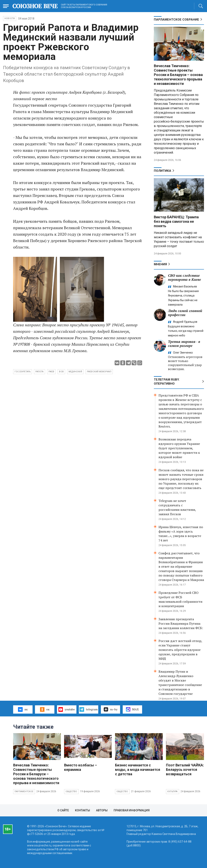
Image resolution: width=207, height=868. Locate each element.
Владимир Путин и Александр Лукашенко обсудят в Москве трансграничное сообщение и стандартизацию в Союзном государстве (180, 683)
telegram (88, 709)
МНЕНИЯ (160, 264)
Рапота (39, 372)
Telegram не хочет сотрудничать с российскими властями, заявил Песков (177, 507)
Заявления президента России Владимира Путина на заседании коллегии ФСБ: (181, 623)
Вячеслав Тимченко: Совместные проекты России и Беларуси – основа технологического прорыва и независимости (178, 75)
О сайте (63, 810)
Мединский (75, 372)
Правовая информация (132, 810)
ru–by (111, 709)
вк (23, 709)
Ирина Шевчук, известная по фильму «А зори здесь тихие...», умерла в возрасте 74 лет (181, 534)
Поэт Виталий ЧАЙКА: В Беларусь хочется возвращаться (186, 770)
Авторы (102, 810)
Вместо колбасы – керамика (81, 767)
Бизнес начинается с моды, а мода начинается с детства (138, 770)
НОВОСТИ (10, 18)
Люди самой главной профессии (185, 313)
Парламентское (24, 792)
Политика (163, 171)
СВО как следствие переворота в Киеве (184, 277)
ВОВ (61, 372)
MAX (132, 709)
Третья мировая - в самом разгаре (184, 344)
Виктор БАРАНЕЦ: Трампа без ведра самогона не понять (176, 221)
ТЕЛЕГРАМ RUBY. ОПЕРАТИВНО (167, 382)
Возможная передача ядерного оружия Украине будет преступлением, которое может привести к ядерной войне (179, 448)
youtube (67, 709)
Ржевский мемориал (99, 372)
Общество (71, 792)
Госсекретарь (23, 372)
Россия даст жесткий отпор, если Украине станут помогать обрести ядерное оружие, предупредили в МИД (180, 650)
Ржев (51, 372)
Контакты (82, 810)
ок (45, 709)
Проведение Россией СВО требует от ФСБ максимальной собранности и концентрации (180, 599)
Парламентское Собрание (176, 20)
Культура (173, 792)
